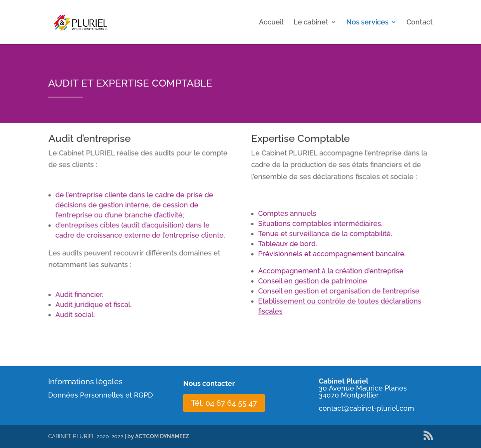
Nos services (367, 23)
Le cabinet (311, 23)
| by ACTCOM (142, 436)
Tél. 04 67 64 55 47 (224, 403)
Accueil (271, 23)
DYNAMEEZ (175, 436)
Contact (420, 23)
